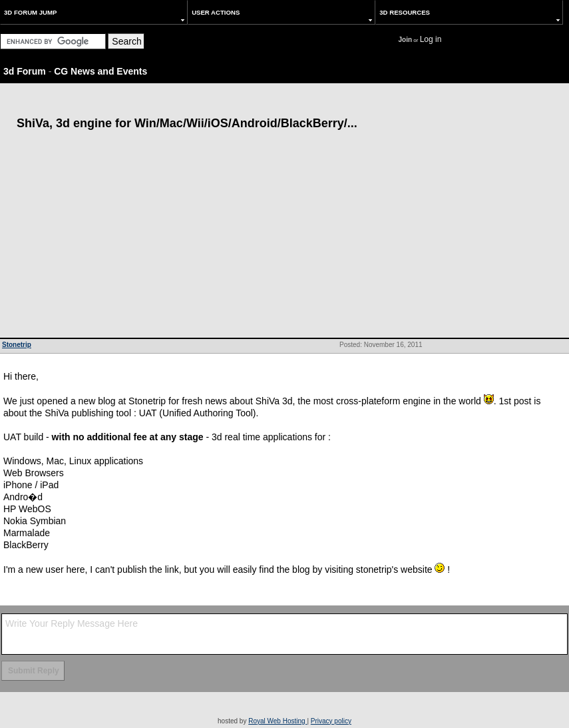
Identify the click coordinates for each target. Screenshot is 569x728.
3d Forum (25, 71)
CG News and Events (100, 71)
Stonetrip (17, 345)
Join (406, 40)
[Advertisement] (284, 238)
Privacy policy (331, 721)
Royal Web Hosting (278, 721)
